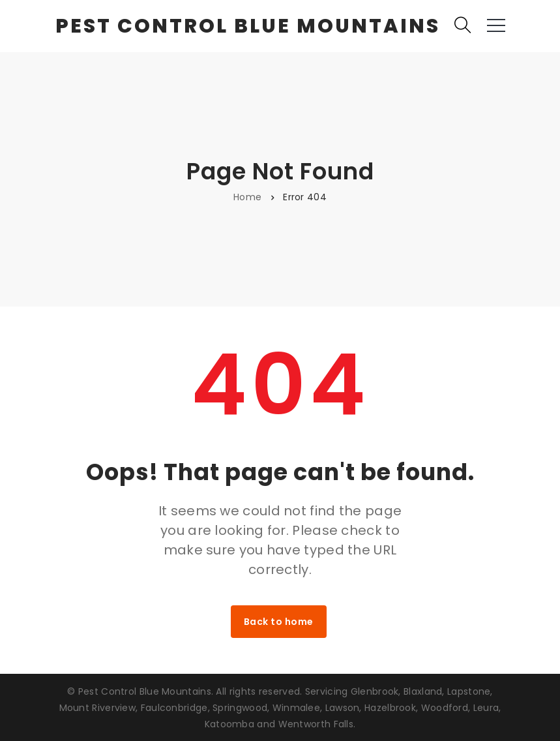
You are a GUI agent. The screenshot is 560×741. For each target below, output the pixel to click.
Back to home (279, 622)
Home (247, 197)
